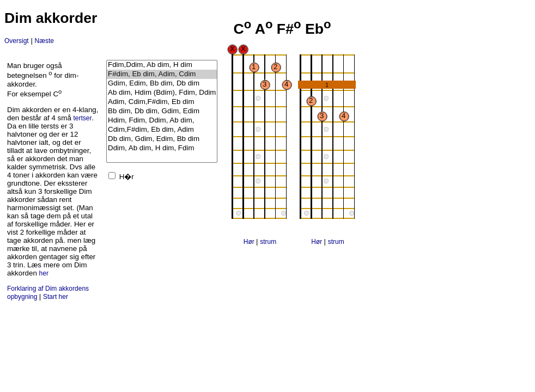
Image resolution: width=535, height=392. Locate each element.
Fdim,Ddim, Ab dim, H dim (162, 65)
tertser (83, 118)
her (44, 273)
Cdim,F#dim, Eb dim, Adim (162, 130)
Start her (56, 297)
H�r (127, 177)
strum (268, 242)
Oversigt (17, 41)
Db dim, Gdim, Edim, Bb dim (162, 139)
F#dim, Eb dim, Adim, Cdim (162, 74)
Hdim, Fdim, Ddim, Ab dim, (162, 121)
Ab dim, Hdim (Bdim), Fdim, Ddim (162, 93)
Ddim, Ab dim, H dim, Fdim (162, 148)
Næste (44, 41)
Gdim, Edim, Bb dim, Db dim (162, 84)
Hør (250, 242)
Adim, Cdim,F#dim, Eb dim (162, 102)
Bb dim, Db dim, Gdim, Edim (162, 111)
